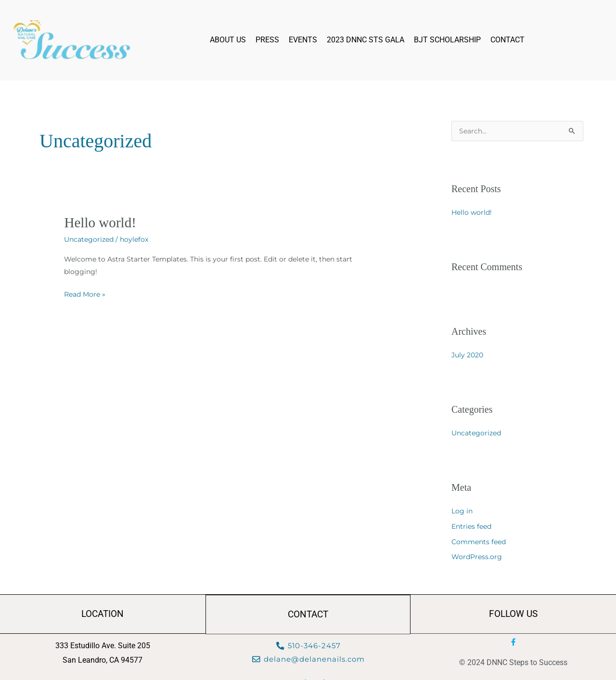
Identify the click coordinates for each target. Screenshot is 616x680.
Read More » (85, 293)
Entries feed (471, 527)
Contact (507, 40)
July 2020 (467, 356)
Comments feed (479, 542)
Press (267, 40)
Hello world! (101, 222)
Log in (462, 512)
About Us (228, 40)
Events (303, 40)
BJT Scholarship (447, 40)
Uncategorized (89, 239)
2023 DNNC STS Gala (366, 40)
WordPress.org (477, 557)
